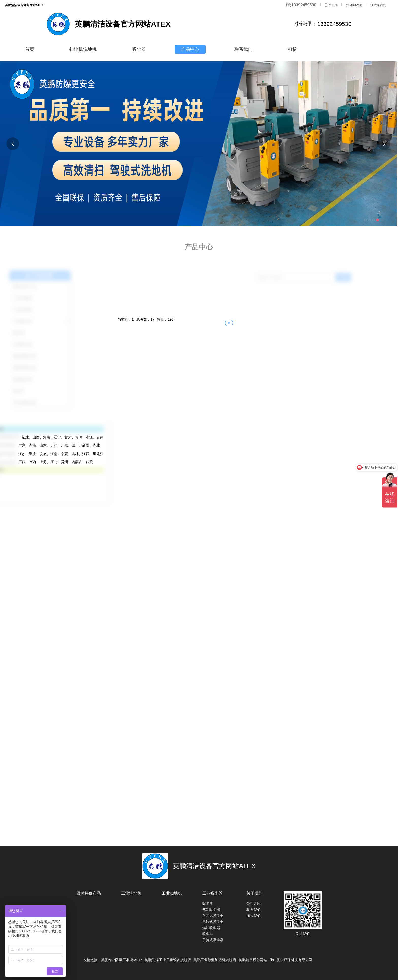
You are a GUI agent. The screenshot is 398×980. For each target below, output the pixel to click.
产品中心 (190, 49)
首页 (30, 49)
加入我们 (254, 916)
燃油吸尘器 (211, 928)
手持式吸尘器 (213, 940)
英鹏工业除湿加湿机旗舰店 (215, 960)
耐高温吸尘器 (213, 916)
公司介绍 (254, 903)
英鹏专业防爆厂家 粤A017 (122, 960)
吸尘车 (208, 934)
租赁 (292, 49)
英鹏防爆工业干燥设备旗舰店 (168, 960)
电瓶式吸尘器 (213, 922)
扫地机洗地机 (83, 49)
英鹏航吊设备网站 (253, 960)
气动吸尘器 (211, 910)
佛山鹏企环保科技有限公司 (291, 960)
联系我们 (243, 49)
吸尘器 (139, 49)
